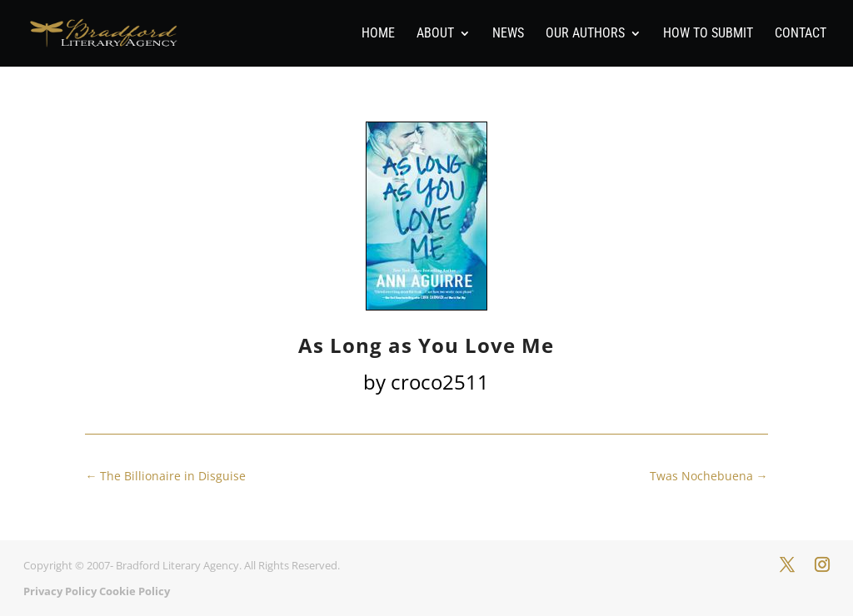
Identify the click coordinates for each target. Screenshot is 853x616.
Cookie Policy (135, 591)
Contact (801, 34)
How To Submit (708, 34)
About (435, 34)
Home (378, 34)
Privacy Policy (60, 591)
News (508, 34)
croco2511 (440, 382)
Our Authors (585, 34)
